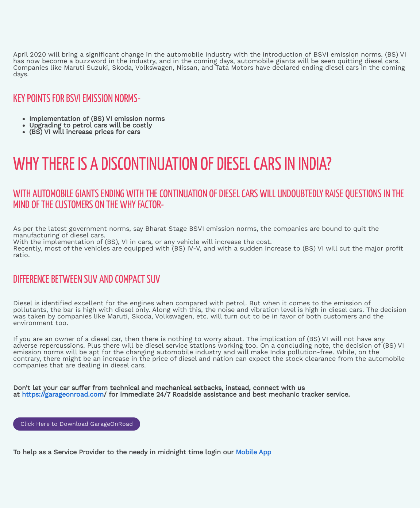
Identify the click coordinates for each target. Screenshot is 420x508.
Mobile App (253, 452)
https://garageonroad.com (62, 394)
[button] (77, 424)
